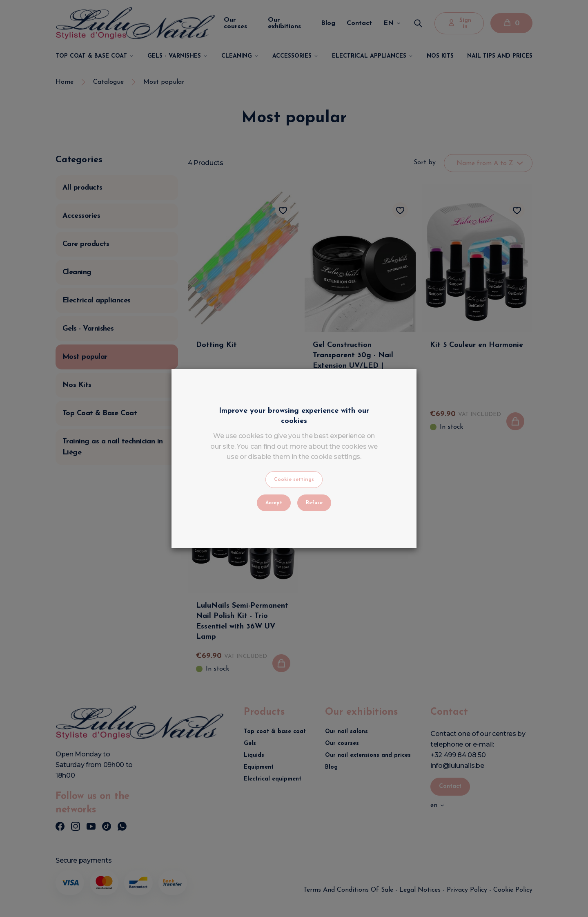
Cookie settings (294, 480)
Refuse (314, 503)
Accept (274, 503)
